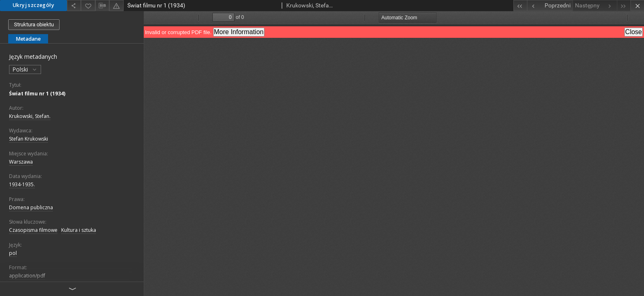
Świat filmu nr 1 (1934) (37, 94)
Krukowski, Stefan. (30, 116)
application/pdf (27, 276)
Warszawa (21, 162)
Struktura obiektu (34, 24)
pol (13, 253)
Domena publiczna (31, 207)
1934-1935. (22, 184)
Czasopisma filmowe (33, 230)
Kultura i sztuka (79, 230)
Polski (25, 69)
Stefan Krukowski (29, 139)
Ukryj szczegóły (33, 5)
